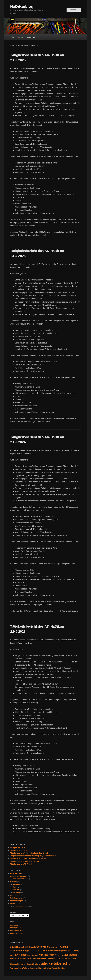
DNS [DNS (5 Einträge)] (44, 951)
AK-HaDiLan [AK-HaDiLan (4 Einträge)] (29, 947)
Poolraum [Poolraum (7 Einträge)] (34, 959)
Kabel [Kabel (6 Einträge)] (28, 955)
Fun (15, 887)
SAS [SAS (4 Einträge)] (59, 959)
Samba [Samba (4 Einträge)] (55, 959)
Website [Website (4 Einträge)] (55, 968)
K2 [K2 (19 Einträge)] (20, 955)
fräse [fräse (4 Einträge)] (64, 951)
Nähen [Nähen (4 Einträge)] (17, 959)
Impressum (31, 37)
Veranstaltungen (17, 901)
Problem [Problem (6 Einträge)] (43, 959)
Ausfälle (16, 884)
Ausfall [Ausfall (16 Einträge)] (64, 947)
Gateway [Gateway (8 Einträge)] (75, 951)
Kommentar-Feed (17, 930)
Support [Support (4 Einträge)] (30, 964)
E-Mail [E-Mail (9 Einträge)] (49, 951)
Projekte (16, 890)
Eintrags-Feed (16, 928)
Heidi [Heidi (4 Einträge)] (12, 955)
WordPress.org (16, 933)
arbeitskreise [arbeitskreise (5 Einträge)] (54, 947)
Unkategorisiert (16, 898)
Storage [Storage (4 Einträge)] (23, 964)
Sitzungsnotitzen (20, 879)
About (21, 37)
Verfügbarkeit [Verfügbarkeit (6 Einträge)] (16, 968)
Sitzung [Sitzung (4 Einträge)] (13, 964)
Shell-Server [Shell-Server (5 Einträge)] (72, 959)
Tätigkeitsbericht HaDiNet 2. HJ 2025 (25, 861)
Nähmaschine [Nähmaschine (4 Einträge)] (25, 959)
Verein (13, 903)
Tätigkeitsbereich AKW (19, 850)
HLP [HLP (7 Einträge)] (16, 955)
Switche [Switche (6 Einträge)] (37, 964)
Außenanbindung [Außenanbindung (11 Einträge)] (19, 951)
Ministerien (15, 895)
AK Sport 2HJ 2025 (18, 848)
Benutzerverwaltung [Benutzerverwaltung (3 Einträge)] (35, 951)
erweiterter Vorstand (18, 876)
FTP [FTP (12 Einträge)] (68, 951)
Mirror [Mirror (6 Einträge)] (58, 955)
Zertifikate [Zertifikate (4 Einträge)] (62, 968)
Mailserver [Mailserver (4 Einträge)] (34, 955)
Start (13, 37)
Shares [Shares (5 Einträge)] (64, 959)
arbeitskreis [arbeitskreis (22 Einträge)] (41, 947)
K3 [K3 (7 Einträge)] (24, 955)
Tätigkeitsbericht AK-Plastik (21, 864)
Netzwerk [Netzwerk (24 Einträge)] (71, 955)
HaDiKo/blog (22, 6)
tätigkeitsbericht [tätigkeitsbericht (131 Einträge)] (55, 963)
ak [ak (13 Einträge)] (11, 947)
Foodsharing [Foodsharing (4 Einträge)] (57, 951)
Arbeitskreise (15, 873)
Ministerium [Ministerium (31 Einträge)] (47, 955)
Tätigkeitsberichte (20, 906)
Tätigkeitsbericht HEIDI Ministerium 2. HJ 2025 (29, 858)
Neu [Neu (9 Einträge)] (12, 959)
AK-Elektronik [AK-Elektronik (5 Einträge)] (19, 947)
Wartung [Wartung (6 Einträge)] (26, 968)
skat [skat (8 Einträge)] (18, 964)
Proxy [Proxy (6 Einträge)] (49, 959)
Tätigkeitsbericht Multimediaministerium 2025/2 (29, 853)
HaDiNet (13, 882)
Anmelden (14, 925)
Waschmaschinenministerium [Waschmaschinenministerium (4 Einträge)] (40, 968)
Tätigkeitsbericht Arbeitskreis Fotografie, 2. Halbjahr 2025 (33, 856)
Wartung (16, 893)
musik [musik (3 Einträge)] (63, 955)
